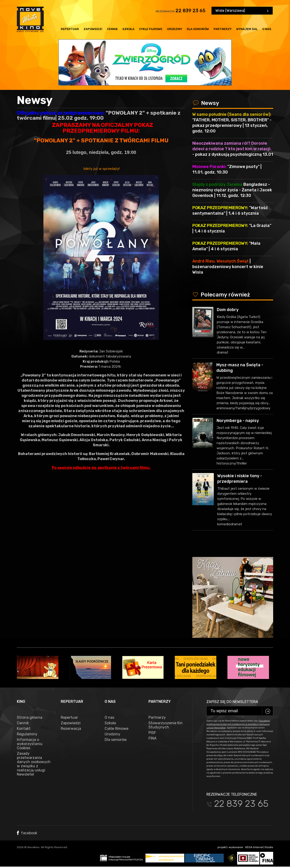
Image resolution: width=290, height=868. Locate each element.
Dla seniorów (198, 29)
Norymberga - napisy (238, 421)
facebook (27, 833)
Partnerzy (223, 29)
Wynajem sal (247, 29)
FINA (153, 738)
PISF (152, 733)
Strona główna (30, 718)
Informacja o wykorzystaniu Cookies (30, 744)
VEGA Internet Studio (259, 847)
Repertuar (70, 29)
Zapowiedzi (93, 29)
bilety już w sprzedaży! (101, 169)
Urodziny (175, 29)
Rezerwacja (71, 729)
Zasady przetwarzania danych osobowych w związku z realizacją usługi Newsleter (34, 764)
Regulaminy (27, 734)
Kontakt (24, 729)
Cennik (112, 29)
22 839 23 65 (190, 11)
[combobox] (242, 11)
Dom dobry (228, 310)
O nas (267, 29)
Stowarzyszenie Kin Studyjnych (166, 725)
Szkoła (128, 29)
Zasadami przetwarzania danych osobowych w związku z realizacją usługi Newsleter (238, 724)
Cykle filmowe (151, 29)
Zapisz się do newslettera (232, 702)
